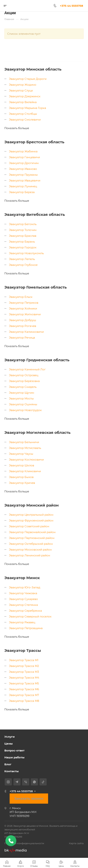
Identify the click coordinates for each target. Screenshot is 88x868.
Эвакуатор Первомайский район (32, 532)
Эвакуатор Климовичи (25, 471)
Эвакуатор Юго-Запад (25, 587)
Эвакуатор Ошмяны (23, 404)
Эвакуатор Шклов (22, 465)
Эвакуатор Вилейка (23, 102)
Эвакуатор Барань (22, 242)
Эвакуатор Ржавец (22, 622)
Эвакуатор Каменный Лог (27, 369)
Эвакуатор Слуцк (21, 90)
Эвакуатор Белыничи (24, 442)
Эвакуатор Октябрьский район (31, 544)
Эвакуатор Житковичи (25, 314)
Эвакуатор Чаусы (21, 454)
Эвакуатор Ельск (21, 297)
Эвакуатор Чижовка (23, 593)
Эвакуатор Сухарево (23, 599)
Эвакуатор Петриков (24, 303)
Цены (9, 744)
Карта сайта (76, 843)
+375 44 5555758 (21, 791)
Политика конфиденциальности (24, 843)
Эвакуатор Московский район (30, 550)
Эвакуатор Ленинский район (29, 555)
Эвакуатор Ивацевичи (25, 180)
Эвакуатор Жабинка (23, 151)
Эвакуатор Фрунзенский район (31, 520)
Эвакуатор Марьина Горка (27, 108)
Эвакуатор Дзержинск (25, 96)
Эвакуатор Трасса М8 (24, 701)
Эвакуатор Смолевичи (25, 120)
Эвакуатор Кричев (22, 483)
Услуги (10, 737)
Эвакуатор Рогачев (22, 326)
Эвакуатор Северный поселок (30, 616)
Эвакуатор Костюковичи (26, 460)
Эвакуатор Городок (23, 247)
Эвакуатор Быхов (21, 477)
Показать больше (17, 128)
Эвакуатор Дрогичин (24, 163)
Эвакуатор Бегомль (23, 224)
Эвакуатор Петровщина (26, 628)
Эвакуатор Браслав (23, 236)
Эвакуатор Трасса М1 (24, 660)
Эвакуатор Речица (22, 338)
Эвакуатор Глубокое (23, 265)
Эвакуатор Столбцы (23, 114)
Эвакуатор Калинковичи (26, 332)
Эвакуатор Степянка (23, 605)
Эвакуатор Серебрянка (25, 611)
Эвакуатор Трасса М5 (24, 683)
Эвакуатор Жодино (23, 85)
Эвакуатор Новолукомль (26, 253)
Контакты (12, 771)
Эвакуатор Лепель (22, 259)
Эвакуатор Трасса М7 (24, 695)
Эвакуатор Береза (22, 192)
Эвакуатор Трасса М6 (24, 689)
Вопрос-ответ (14, 750)
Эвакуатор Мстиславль (25, 448)
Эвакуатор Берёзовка (24, 381)
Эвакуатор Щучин (22, 393)
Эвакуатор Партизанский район (32, 538)
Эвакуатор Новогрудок (25, 410)
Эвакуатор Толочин (23, 230)
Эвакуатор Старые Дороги (28, 79)
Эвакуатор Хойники (23, 308)
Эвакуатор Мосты (21, 398)
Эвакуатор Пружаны (23, 175)
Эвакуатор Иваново (23, 169)
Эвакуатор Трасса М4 (24, 678)
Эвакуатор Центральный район (31, 515)
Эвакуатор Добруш (22, 320)
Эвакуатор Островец (24, 375)
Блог (8, 764)
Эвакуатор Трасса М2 (24, 666)
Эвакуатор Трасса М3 (24, 672)
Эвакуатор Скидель (23, 387)
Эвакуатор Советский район (29, 526)
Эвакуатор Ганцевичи (24, 157)
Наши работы (14, 757)
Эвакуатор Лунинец (23, 186)
